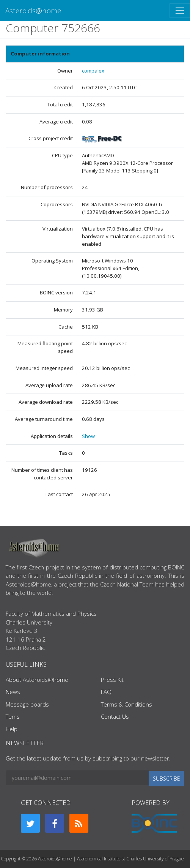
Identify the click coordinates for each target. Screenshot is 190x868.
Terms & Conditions (126, 704)
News (13, 692)
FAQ (106, 692)
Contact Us (115, 716)
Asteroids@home (33, 10)
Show (88, 436)
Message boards (27, 704)
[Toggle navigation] (180, 11)
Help (12, 729)
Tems (13, 716)
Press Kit (112, 680)
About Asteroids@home (37, 680)
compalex (93, 71)
